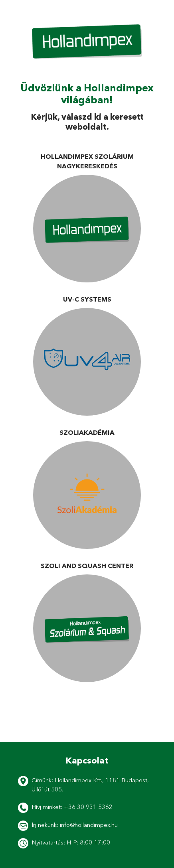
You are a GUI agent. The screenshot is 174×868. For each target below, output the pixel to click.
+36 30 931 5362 (88, 807)
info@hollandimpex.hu (89, 825)
